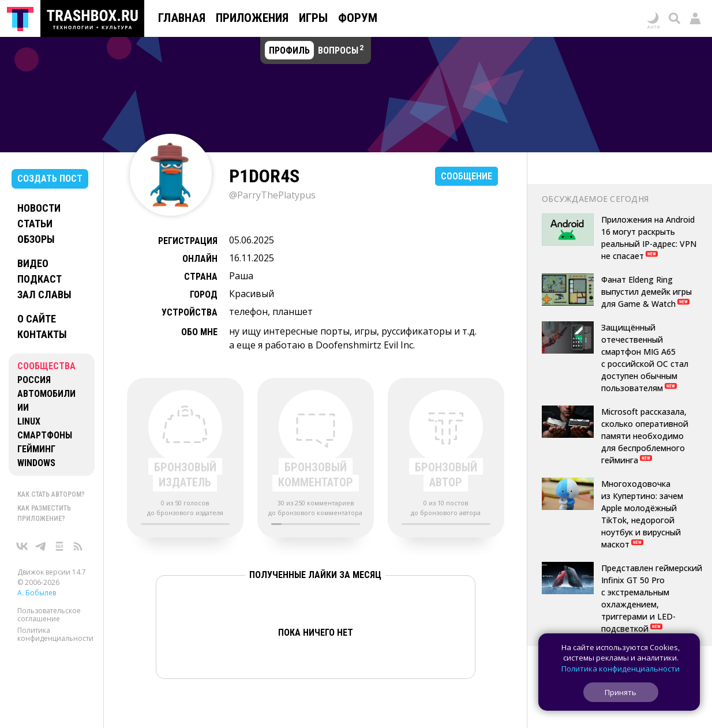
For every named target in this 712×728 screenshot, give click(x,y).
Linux (29, 421)
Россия (34, 380)
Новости (39, 208)
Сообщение (466, 176)
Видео (33, 263)
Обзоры (36, 239)
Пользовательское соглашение (49, 615)
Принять (621, 692)
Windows (36, 463)
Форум (358, 18)
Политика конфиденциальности (55, 634)
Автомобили (46, 394)
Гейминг (36, 449)
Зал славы (44, 294)
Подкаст (40, 279)
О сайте (37, 319)
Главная (182, 18)
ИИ (23, 408)
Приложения (252, 18)
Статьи (35, 224)
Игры (313, 18)
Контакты (42, 334)
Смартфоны (45, 435)
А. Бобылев (37, 593)
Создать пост (50, 179)
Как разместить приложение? (44, 513)
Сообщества (46, 366)
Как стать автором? (51, 494)
